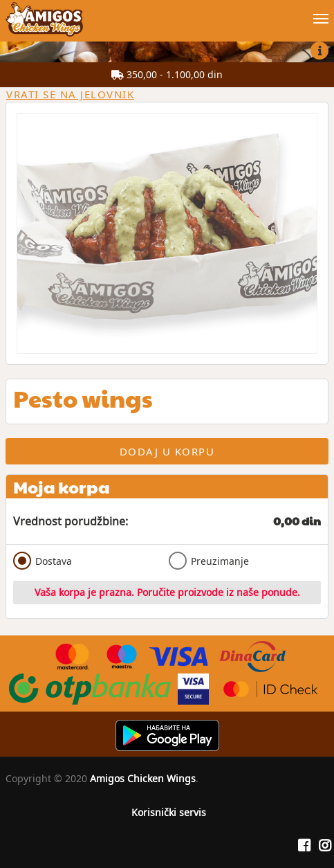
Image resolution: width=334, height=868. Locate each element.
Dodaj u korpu (167, 451)
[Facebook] (304, 846)
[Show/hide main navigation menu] (167, 13)
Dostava (43, 561)
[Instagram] (325, 846)
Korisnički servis (169, 812)
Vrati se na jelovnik (70, 94)
